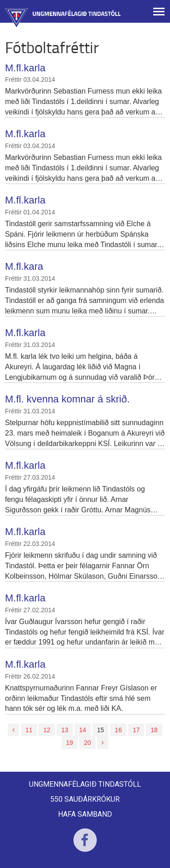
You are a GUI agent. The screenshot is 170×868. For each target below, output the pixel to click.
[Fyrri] (13, 730)
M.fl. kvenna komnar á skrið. (67, 399)
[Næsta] (103, 743)
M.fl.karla (25, 68)
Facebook (85, 846)
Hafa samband (85, 814)
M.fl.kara (24, 266)
